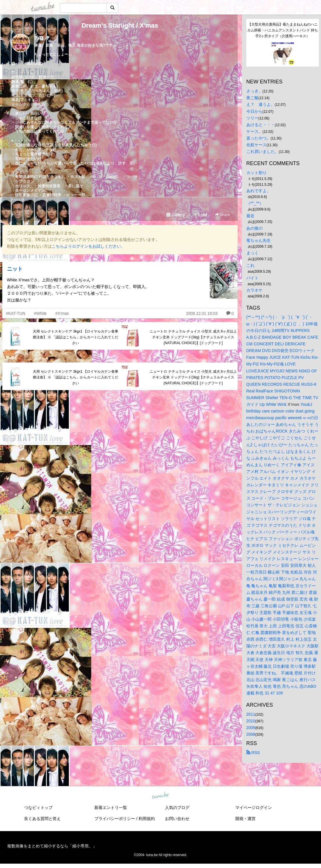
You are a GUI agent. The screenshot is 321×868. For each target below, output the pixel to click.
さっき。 (254, 91)
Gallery (175, 215)
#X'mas (62, 313)
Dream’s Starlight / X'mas (120, 25)
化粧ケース (257, 145)
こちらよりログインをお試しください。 (88, 246)
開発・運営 (245, 819)
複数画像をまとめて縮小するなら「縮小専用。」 (52, 846)
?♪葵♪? (42, 38)
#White (40, 313)
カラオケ (254, 290)
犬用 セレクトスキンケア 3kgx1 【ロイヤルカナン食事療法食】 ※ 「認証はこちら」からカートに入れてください (76, 337)
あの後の (254, 228)
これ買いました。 (263, 151)
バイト (252, 278)
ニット (15, 269)
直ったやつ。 (259, 138)
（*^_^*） (255, 203)
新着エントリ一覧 (111, 808)
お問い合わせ (177, 819)
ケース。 (254, 131)
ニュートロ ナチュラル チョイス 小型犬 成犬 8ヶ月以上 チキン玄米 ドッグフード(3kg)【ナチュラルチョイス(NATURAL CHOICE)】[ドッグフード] (193, 337)
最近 (250, 216)
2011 (251, 714)
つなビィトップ (38, 808)
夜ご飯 (252, 98)
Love (200, 215)
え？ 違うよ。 (261, 104)
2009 (251, 728)
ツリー (252, 118)
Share (222, 215)
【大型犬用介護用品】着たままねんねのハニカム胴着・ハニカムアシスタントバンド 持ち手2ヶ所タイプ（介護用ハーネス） (283, 30)
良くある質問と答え (42, 819)
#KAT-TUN (16, 313)
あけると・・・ (261, 125)
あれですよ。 (259, 191)
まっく (252, 253)
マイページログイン (254, 808)
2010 (251, 721)
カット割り (257, 173)
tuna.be (160, 796)
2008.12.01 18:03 (202, 313)
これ (250, 265)
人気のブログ (177, 808)
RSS (253, 753)
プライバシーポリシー (115, 819)
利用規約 (147, 819)
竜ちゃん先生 (259, 240)
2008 (251, 734)
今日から (254, 111)
